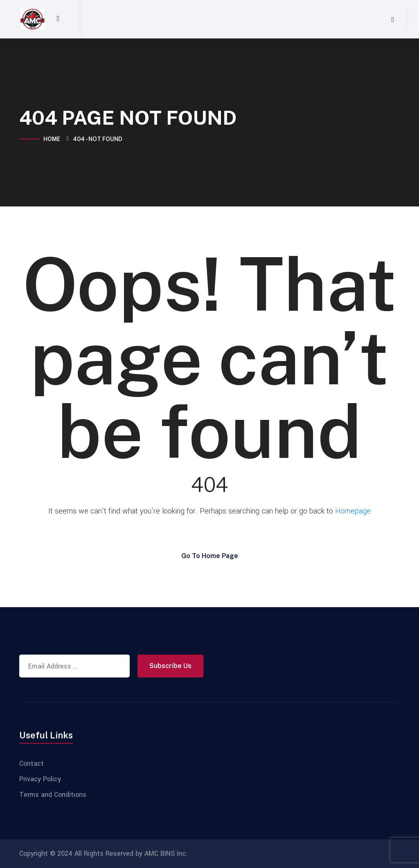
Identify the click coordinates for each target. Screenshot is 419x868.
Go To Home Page (210, 556)
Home (53, 139)
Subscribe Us (170, 666)
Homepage (353, 511)
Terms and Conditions (53, 795)
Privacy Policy (40, 779)
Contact (32, 764)
